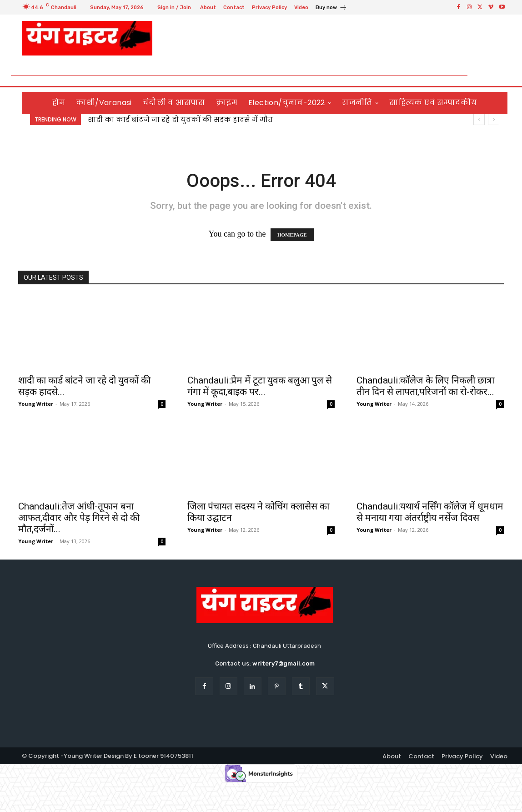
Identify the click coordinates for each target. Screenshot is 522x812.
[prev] (479, 119)
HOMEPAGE (292, 235)
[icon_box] (331, 8)
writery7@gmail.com (284, 663)
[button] (497, 75)
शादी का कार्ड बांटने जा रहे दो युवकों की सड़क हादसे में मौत (180, 119)
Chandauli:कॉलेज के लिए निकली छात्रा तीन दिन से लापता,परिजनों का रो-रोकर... (425, 386)
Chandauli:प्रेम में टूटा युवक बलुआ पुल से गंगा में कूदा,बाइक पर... (260, 386)
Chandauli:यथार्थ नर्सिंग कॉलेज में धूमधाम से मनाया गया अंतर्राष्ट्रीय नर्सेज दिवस (430, 512)
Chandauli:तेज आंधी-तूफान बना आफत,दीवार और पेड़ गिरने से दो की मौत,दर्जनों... (79, 518)
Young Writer (36, 404)
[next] (494, 119)
